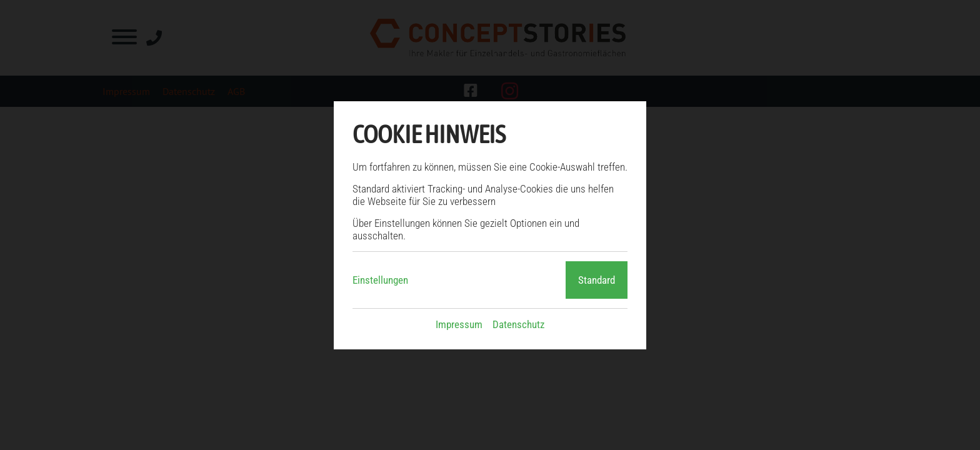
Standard (597, 280)
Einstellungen (380, 280)
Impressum (459, 324)
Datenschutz (518, 324)
